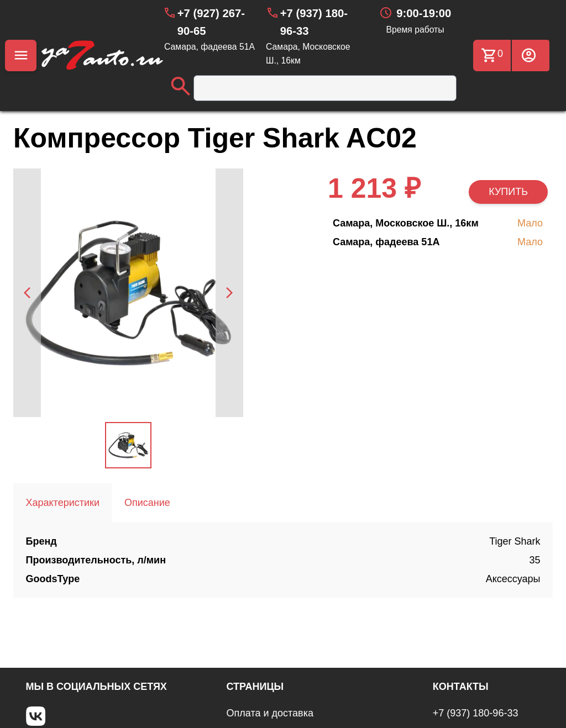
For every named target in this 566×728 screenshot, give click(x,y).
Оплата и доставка (270, 713)
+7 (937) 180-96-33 (476, 713)
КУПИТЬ (508, 192)
